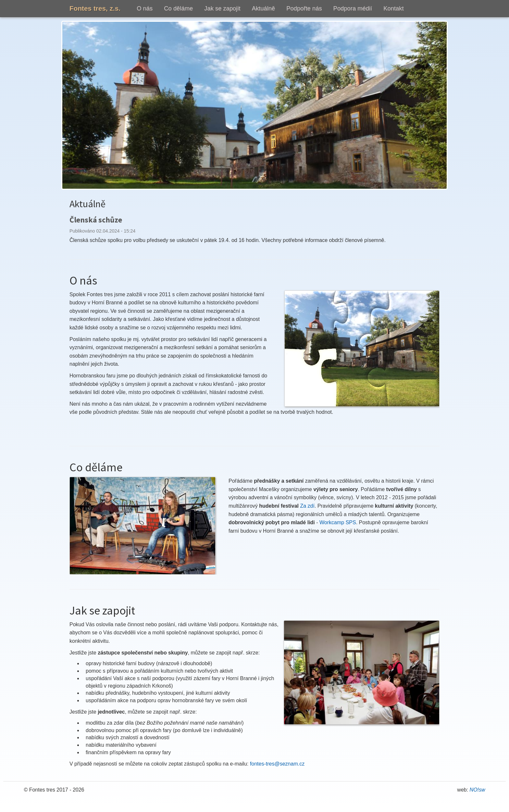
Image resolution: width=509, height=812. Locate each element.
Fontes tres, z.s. (95, 8)
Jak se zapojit (222, 8)
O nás (145, 8)
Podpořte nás (304, 8)
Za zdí (307, 506)
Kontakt (393, 8)
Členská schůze (96, 220)
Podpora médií (353, 8)
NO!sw (478, 790)
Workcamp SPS (338, 522)
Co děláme (178, 8)
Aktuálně (264, 8)
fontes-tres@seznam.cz (277, 764)
